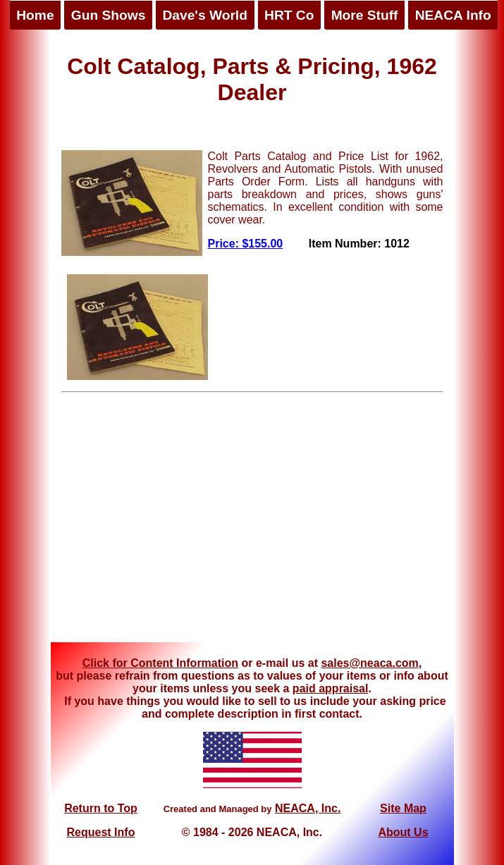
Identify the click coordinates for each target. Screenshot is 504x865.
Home (35, 15)
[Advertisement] (252, 522)
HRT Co (289, 15)
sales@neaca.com (369, 663)
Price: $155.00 (246, 244)
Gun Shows (109, 15)
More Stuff (365, 15)
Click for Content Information (160, 663)
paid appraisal (331, 688)
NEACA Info (453, 15)
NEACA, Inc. (308, 808)
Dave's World (204, 15)
